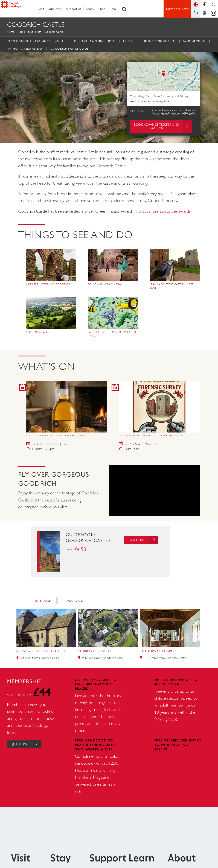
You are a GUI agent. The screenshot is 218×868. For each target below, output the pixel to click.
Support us (76, 9)
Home (11, 32)
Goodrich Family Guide (70, 49)
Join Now (29, 744)
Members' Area (177, 9)
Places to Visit (34, 32)
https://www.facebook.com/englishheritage (204, 4)
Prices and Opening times (94, 41)
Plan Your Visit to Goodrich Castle (36, 41)
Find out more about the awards (162, 211)
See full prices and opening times (150, 101)
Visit (43, 9)
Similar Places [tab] (74, 601)
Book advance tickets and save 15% (163, 127)
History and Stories (159, 41)
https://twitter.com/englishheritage (213, 4)
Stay (60, 858)
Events (129, 41)
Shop (104, 9)
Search (126, 9)
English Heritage (17, 9)
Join (115, 9)
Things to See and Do (25, 49)
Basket (196, 13)
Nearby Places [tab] (43, 601)
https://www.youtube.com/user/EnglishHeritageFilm (204, 13)
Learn (92, 9)
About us (57, 9)
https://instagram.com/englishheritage (213, 13)
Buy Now (143, 540)
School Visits (194, 41)
